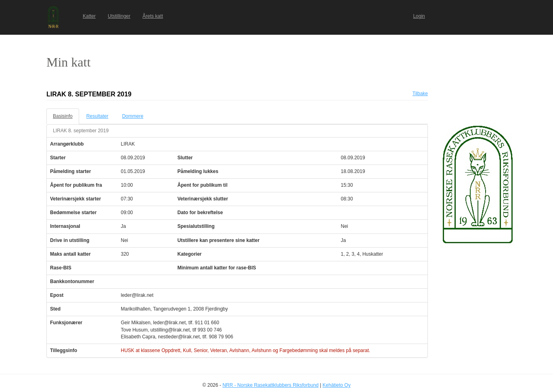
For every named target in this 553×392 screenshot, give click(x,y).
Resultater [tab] (97, 116)
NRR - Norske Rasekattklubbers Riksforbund (270, 385)
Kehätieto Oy (336, 385)
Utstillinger (119, 16)
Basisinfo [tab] (63, 116)
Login (419, 16)
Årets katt (153, 16)
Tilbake (420, 94)
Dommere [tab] (133, 116)
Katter (89, 16)
